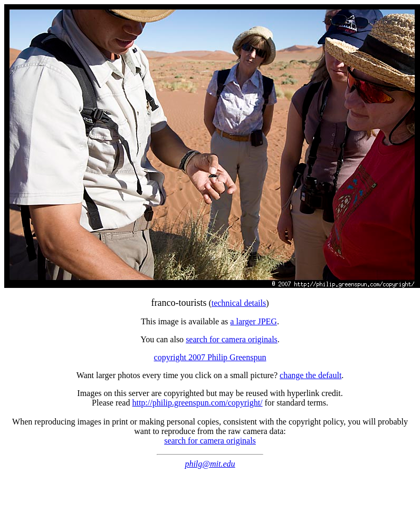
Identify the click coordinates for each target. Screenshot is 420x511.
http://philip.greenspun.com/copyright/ (197, 403)
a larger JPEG (254, 321)
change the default (311, 375)
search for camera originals (232, 339)
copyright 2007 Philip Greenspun (210, 357)
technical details (239, 303)
